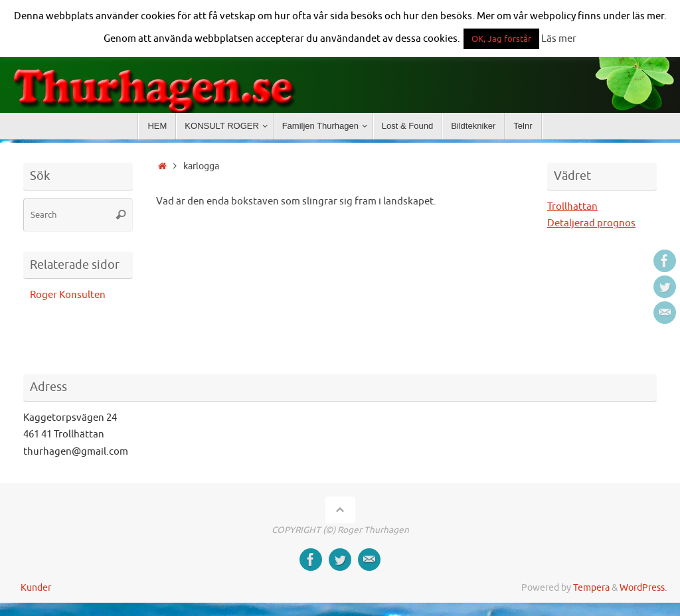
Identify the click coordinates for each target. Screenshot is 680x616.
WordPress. (643, 588)
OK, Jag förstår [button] (501, 39)
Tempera (591, 588)
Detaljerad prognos (591, 223)
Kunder (36, 588)
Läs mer (559, 39)
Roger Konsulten (68, 295)
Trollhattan (572, 207)
